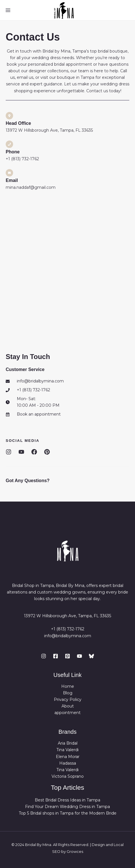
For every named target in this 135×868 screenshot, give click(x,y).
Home (68, 686)
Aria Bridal (68, 743)
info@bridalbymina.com (68, 636)
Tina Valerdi (67, 750)
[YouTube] (79, 656)
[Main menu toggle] (8, 10)
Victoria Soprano (68, 776)
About (68, 706)
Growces (75, 851)
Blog (68, 693)
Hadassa (68, 763)
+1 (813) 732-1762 (68, 629)
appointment (67, 713)
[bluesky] (91, 656)
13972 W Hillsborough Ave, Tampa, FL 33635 (67, 616)
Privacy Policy (68, 699)
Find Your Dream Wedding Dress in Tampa (67, 807)
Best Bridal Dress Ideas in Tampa (67, 800)
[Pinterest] (67, 656)
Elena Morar (68, 757)
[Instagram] (44, 656)
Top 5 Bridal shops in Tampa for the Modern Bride (68, 813)
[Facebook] (56, 656)
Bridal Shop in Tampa (33, 586)
